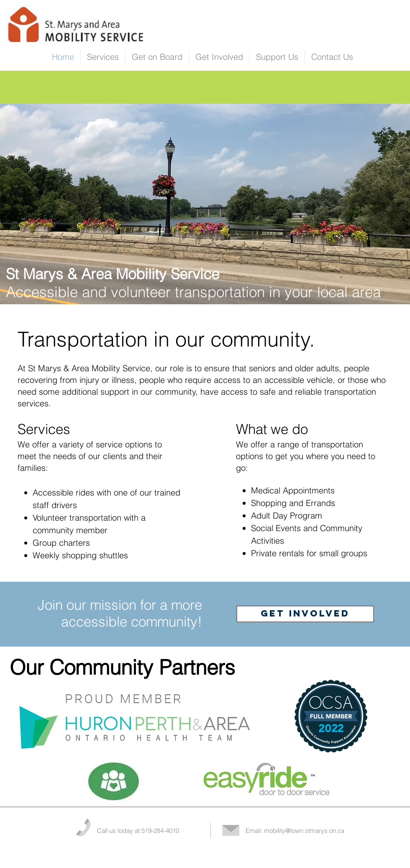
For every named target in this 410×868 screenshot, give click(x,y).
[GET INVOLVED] (305, 614)
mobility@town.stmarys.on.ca (304, 831)
